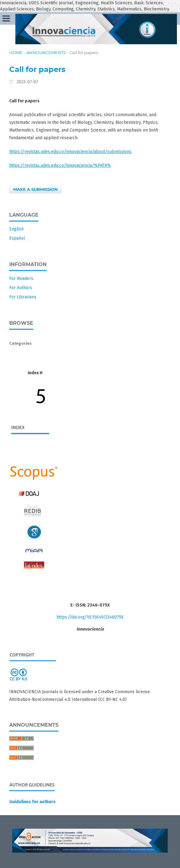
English (16, 229)
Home (16, 53)
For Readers (21, 279)
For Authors (21, 288)
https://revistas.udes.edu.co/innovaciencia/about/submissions (70, 152)
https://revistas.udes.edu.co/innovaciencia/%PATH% (60, 165)
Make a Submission (35, 189)
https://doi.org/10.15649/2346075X (90, 617)
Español (17, 238)
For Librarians (23, 297)
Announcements (46, 53)
